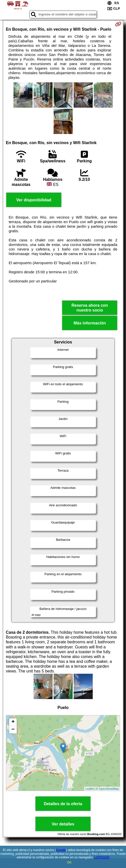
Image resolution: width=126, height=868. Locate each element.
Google (61, 850)
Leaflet (90, 789)
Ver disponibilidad (34, 200)
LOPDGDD (102, 857)
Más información (90, 323)
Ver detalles (63, 824)
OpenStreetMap (109, 789)
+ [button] (13, 722)
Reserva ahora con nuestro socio (90, 308)
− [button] (13, 730)
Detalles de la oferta (63, 804)
